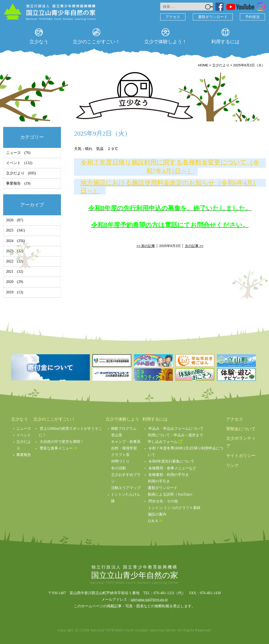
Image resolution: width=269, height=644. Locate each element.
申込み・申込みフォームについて (176, 429)
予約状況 (252, 17)
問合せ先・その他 (163, 501)
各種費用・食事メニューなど (172, 468)
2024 (10, 241)
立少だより (15, 173)
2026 (10, 220)
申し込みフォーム (163, 442)
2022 (10, 261)
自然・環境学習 (124, 448)
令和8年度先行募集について (171, 461)
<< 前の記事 (146, 246)
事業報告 (13, 183)
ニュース (13, 153)
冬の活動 (118, 468)
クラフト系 (120, 455)
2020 (10, 282)
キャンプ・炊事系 (126, 442)
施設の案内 (157, 514)
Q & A (153, 521)
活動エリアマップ (126, 488)
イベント (13, 163)
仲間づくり (120, 461)
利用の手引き (159, 481)
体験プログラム (124, 429)
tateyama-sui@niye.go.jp (149, 600)
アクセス (173, 17)
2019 (10, 292)
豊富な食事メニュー (56, 448)
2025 (10, 230)
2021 (10, 272)
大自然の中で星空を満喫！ (62, 442)
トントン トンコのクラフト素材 (174, 508)
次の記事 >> (194, 246)
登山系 (117, 435)
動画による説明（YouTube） (171, 494)
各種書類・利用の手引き (169, 475)
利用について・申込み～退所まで (175, 435)
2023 (10, 251)
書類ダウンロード (213, 17)
